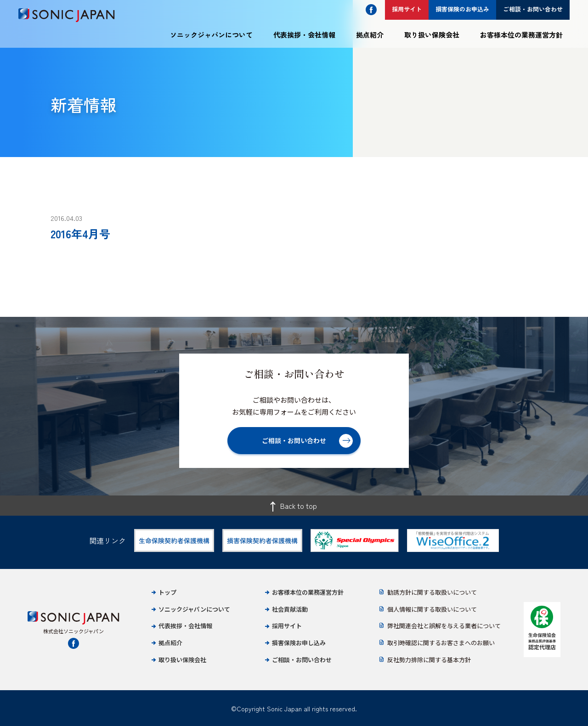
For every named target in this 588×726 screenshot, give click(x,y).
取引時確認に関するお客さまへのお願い (441, 643)
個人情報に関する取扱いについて (432, 609)
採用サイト (287, 626)
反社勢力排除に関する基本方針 (429, 660)
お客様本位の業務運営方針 (521, 35)
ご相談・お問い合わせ (302, 660)
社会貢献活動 (290, 609)
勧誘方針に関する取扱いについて (432, 592)
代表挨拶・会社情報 (304, 35)
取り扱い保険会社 (432, 35)
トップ (167, 592)
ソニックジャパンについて (211, 35)
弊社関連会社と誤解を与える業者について (444, 626)
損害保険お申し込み (299, 643)
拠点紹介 (370, 35)
